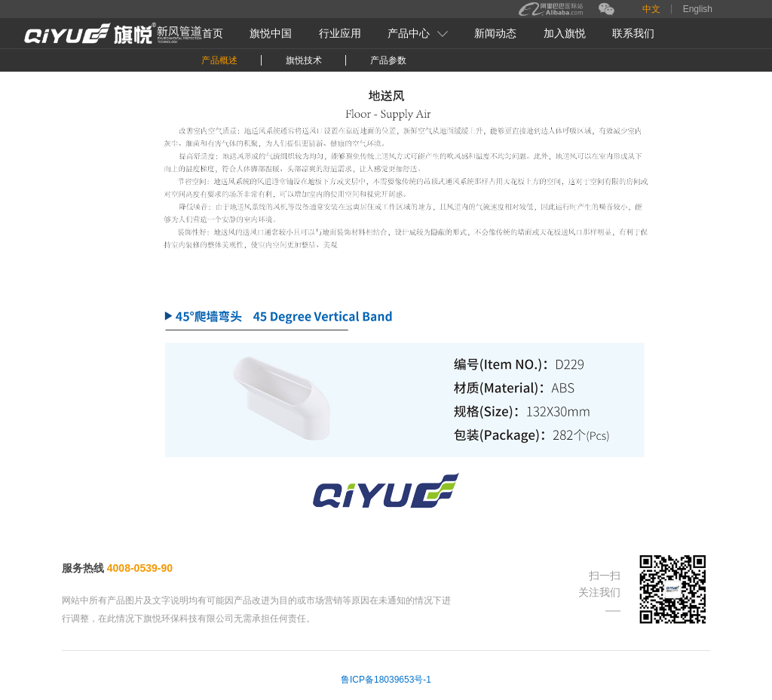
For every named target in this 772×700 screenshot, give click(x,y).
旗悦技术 (304, 60)
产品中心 (418, 33)
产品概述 (219, 60)
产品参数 (388, 60)
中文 (651, 9)
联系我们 (633, 33)
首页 (213, 33)
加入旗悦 (565, 33)
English (698, 9)
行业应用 (340, 33)
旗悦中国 (271, 33)
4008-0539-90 (140, 568)
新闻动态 (495, 33)
